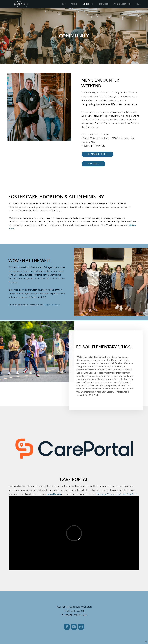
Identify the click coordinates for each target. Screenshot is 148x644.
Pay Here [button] (93, 164)
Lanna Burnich (54, 494)
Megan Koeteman (52, 305)
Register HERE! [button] (97, 154)
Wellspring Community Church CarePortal (116, 494)
